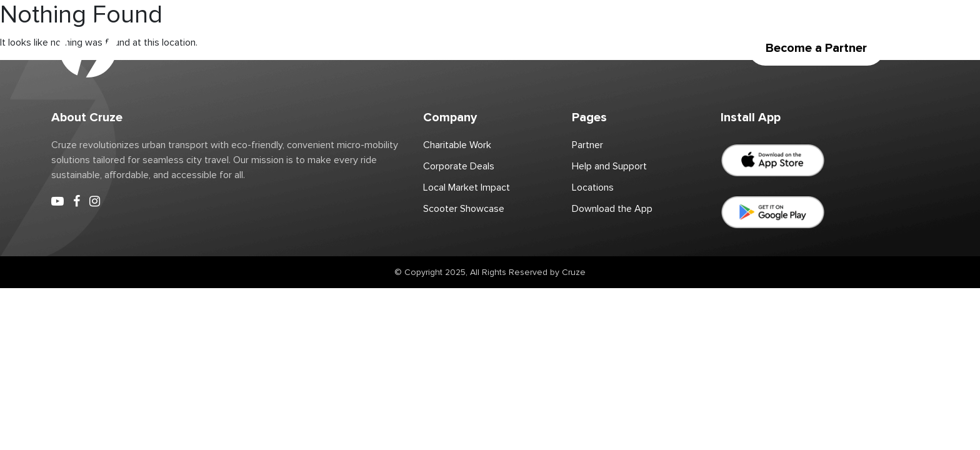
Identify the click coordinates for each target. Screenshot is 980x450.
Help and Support (609, 166)
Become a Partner (816, 48)
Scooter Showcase (464, 209)
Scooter (240, 48)
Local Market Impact (467, 187)
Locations (300, 48)
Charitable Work (432, 48)
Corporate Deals (524, 48)
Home (187, 48)
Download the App (622, 48)
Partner (359, 48)
